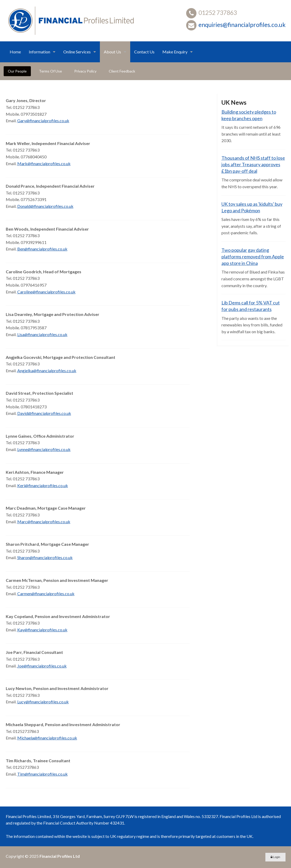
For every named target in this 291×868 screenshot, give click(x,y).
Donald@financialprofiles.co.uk (45, 206)
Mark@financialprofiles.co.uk (44, 163)
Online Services (77, 52)
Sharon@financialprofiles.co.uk (45, 557)
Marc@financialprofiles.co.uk (44, 522)
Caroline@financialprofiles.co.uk (46, 292)
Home (15, 52)
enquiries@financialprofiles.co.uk (242, 25)
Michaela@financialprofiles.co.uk (47, 738)
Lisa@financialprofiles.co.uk (42, 334)
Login (275, 857)
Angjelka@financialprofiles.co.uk (47, 371)
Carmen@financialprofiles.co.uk (46, 594)
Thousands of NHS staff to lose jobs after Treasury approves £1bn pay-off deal (253, 164)
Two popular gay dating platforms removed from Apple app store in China (253, 257)
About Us (112, 52)
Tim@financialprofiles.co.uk (42, 774)
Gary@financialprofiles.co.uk (43, 121)
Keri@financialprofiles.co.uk (43, 485)
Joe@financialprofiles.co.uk (42, 666)
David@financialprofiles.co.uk (44, 413)
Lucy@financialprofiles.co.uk (43, 702)
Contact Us (144, 52)
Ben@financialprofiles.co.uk (42, 249)
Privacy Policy (85, 71)
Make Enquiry (175, 52)
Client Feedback (122, 71)
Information (39, 52)
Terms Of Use (50, 71)
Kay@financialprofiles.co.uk (42, 630)
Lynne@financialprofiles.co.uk (44, 449)
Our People (17, 71)
